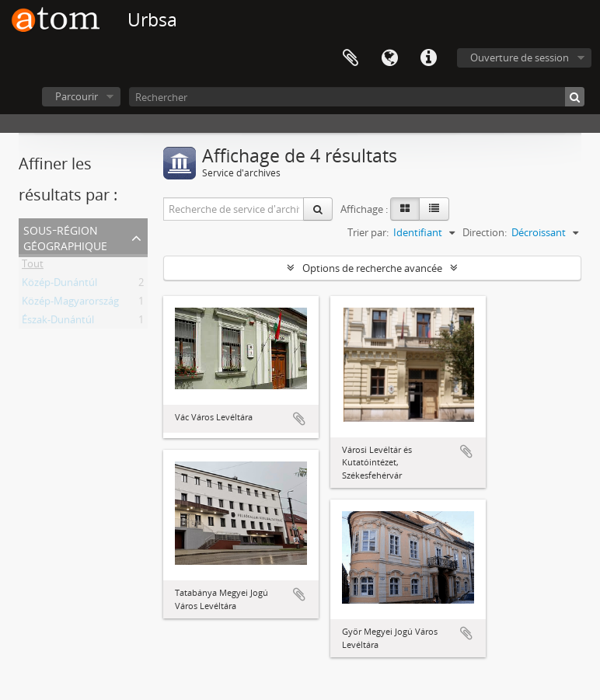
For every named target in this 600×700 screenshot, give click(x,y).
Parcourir (77, 96)
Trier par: (368, 232)
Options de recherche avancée (372, 268)
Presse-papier (351, 58)
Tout (33, 266)
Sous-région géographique (65, 237)
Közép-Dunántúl (59, 285)
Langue (389, 58)
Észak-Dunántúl (58, 322)
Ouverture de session (520, 57)
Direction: (485, 232)
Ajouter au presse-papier (299, 419)
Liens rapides (428, 58)
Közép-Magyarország (70, 304)
